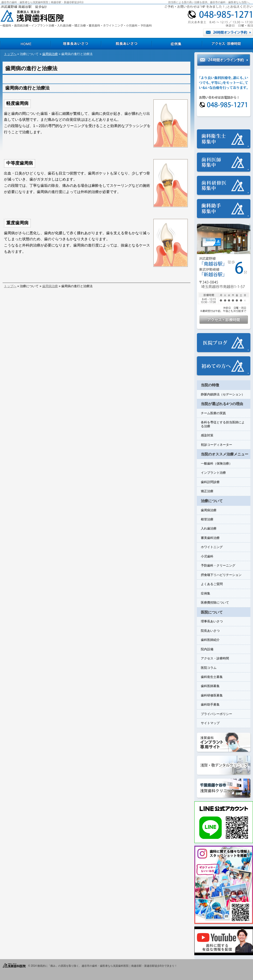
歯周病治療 (50, 54)
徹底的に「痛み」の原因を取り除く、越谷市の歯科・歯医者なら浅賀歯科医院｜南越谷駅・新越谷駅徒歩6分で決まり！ (107, 966)
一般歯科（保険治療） (216, 464)
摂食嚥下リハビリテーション (221, 575)
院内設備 (207, 649)
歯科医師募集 (210, 686)
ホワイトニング (212, 547)
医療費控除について (215, 603)
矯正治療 (207, 491)
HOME (25, 44)
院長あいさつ (210, 631)
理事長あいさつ (212, 621)
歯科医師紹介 (210, 640)
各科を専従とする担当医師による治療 (223, 424)
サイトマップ (210, 723)
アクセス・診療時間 (215, 658)
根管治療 (207, 519)
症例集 (206, 593)
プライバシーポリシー (216, 714)
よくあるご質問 (212, 584)
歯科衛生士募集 (212, 677)
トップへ (10, 54)
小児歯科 (207, 556)
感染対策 (207, 435)
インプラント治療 (213, 473)
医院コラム (209, 668)
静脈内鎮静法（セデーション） (223, 394)
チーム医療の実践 (213, 413)
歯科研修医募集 (212, 695)
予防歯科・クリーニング (218, 566)
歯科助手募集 (210, 705)
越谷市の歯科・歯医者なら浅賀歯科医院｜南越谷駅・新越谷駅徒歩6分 (43, 2)
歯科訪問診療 (210, 482)
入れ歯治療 (209, 528)
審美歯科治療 (210, 538)
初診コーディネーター (216, 445)
